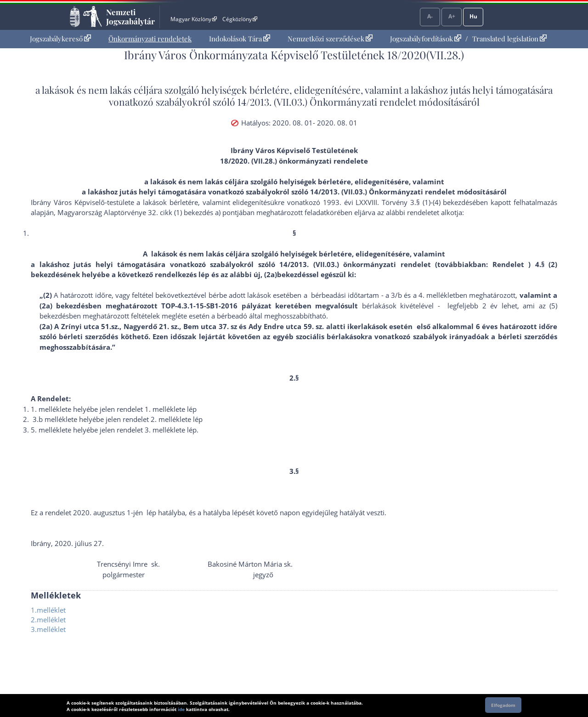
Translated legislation (509, 39)
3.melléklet (48, 629)
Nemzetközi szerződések (330, 39)
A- (430, 16)
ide (181, 709)
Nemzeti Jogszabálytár (130, 17)
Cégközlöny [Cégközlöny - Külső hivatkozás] (240, 19)
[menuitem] (60, 39)
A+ (452, 16)
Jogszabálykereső (60, 39)
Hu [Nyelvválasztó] (473, 16)
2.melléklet (48, 620)
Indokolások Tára (240, 39)
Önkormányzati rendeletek (150, 39)
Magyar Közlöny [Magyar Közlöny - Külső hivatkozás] (194, 19)
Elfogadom (503, 705)
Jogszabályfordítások (426, 39)
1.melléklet (48, 610)
